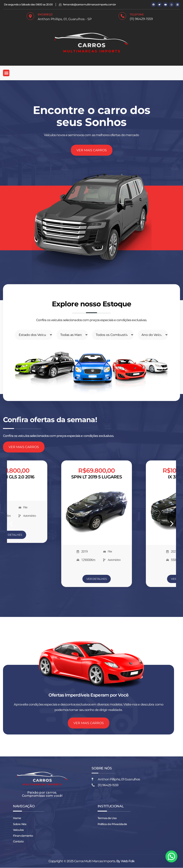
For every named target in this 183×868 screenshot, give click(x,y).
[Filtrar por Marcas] (72, 335)
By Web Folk (125, 861)
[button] (6, 73)
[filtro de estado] (34, 335)
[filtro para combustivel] (113, 335)
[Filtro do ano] (153, 335)
